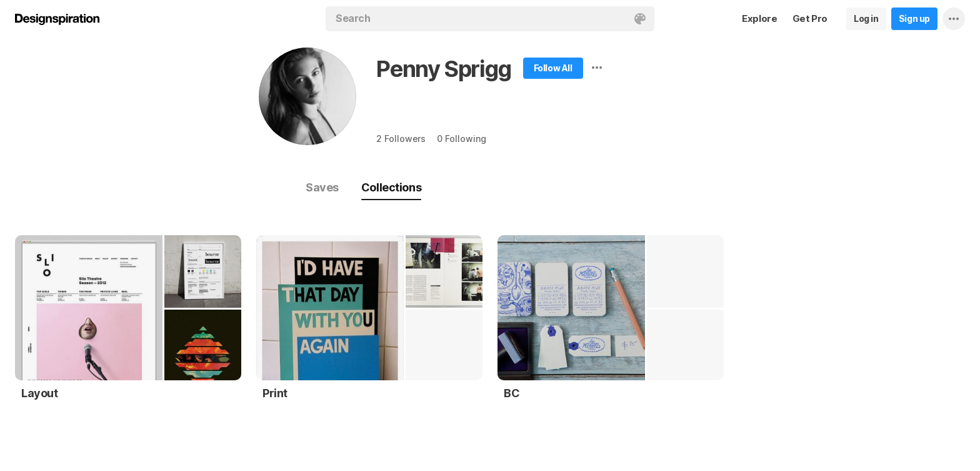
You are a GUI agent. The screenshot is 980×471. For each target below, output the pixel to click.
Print (275, 393)
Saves (322, 187)
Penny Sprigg (444, 69)
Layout (40, 393)
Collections (391, 187)
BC (512, 393)
